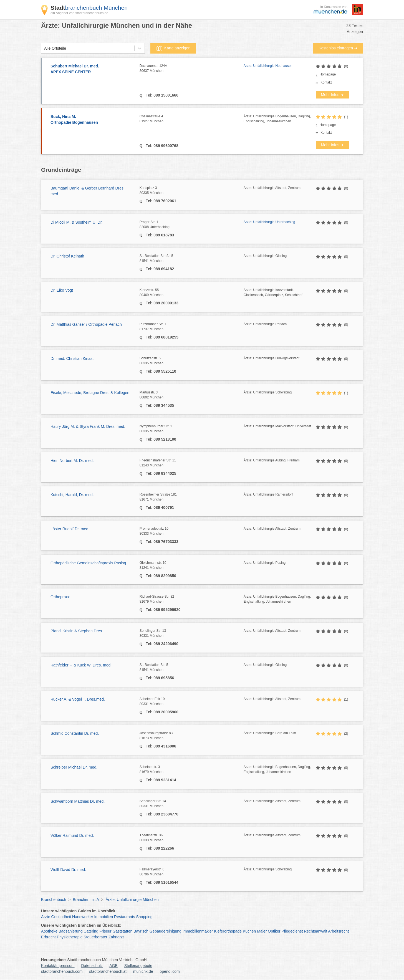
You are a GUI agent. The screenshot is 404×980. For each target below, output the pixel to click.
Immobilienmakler (198, 931)
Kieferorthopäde (228, 931)
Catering (91, 931)
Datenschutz (92, 966)
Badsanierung (70, 931)
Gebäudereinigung (166, 931)
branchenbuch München (89, 8)
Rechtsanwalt (315, 931)
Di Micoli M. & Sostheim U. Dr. (76, 222)
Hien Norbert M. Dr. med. (72, 461)
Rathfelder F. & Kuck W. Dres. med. (81, 665)
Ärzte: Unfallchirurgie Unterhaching (269, 222)
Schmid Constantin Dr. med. (75, 733)
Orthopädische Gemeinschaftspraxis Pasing (88, 563)
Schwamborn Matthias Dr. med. (78, 801)
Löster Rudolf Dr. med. (70, 529)
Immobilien (103, 917)
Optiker (274, 931)
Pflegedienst (292, 931)
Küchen (249, 931)
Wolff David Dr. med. (68, 870)
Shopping (144, 917)
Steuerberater (95, 937)
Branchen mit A (86, 900)
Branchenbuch (54, 900)
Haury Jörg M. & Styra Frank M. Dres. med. (88, 426)
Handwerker (83, 917)
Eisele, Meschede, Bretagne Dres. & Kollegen (90, 393)
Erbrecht (48, 937)
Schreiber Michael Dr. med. (74, 767)
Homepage (328, 74)
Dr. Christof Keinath (67, 256)
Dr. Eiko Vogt (62, 290)
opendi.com (170, 971)
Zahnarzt (116, 937)
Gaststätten (123, 931)
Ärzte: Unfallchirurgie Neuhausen (268, 66)
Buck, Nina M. (92, 120)
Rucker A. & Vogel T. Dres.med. (78, 699)
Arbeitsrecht (338, 931)
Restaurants (124, 917)
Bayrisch (141, 931)
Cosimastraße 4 (192, 119)
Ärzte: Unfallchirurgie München (132, 900)
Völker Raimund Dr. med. (72, 835)
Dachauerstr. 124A (192, 69)
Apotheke (49, 931)
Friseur (105, 931)
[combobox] (44, 48)
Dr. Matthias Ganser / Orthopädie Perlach (86, 324)
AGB (113, 966)
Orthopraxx (60, 597)
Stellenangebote (138, 966)
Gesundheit (61, 917)
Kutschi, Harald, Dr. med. (72, 495)
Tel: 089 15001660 (162, 95)
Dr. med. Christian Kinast (72, 358)
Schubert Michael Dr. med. (92, 69)
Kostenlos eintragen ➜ (338, 48)
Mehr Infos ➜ (332, 95)
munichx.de (143, 971)
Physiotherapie (70, 937)
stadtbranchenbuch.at (108, 971)
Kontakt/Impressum (58, 966)
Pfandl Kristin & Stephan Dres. (77, 631)
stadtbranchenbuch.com (62, 971)
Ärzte (46, 917)
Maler (262, 931)
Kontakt (326, 82)
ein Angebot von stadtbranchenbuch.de (79, 13)
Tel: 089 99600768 (162, 146)
